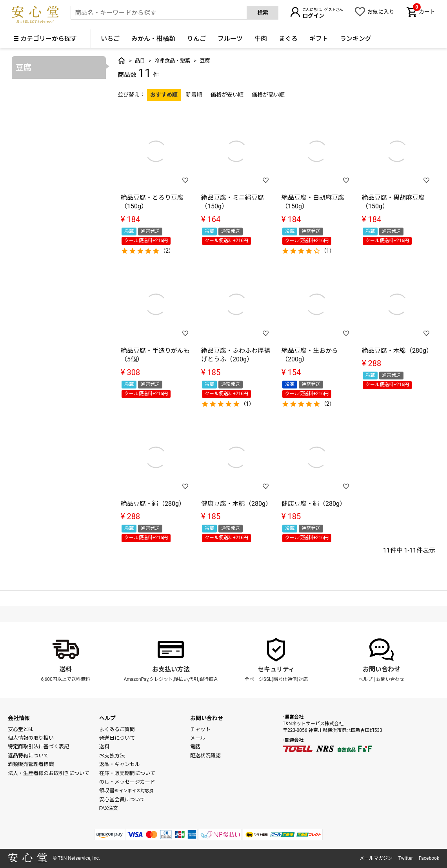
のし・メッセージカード (127, 782)
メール (198, 738)
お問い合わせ (382, 669)
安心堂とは (21, 729)
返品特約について (28, 756)
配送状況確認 (205, 756)
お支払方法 (112, 756)
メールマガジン (376, 858)
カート (424, 11)
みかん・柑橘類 (153, 39)
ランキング (356, 39)
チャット (200, 729)
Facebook (429, 858)
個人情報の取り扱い (31, 738)
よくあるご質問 (117, 729)
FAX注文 (109, 808)
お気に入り (381, 12)
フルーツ (230, 39)
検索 (263, 13)
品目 (140, 61)
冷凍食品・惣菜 (172, 61)
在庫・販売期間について (127, 773)
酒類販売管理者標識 (31, 764)
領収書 (126, 790)
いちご (110, 39)
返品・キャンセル (120, 764)
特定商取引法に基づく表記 (38, 747)
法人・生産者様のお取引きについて (49, 773)
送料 (65, 669)
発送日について (117, 738)
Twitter (406, 858)
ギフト (319, 39)
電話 (195, 747)
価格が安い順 (227, 95)
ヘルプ (365, 679)
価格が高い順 (268, 95)
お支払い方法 (171, 669)
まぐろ (288, 39)
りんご (196, 39)
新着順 (194, 95)
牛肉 (261, 39)
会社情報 (19, 718)
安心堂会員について (122, 800)
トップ (122, 60)
